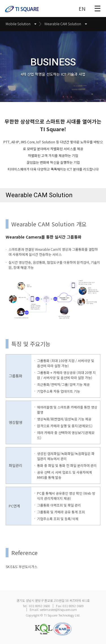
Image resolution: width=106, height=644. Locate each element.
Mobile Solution (21, 24)
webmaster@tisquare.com (58, 609)
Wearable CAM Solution (66, 24)
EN (82, 8)
